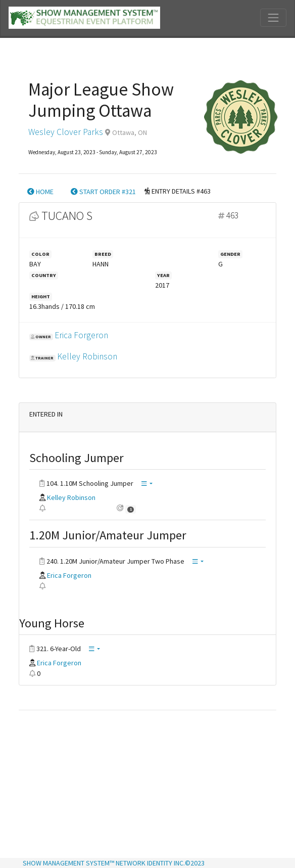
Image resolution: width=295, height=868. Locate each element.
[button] (147, 484)
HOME (40, 192)
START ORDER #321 (103, 192)
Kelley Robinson (87, 356)
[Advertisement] (147, 785)
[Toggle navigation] (273, 18)
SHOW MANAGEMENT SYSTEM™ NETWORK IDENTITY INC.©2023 (114, 863)
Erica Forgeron (81, 335)
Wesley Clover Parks (66, 132)
